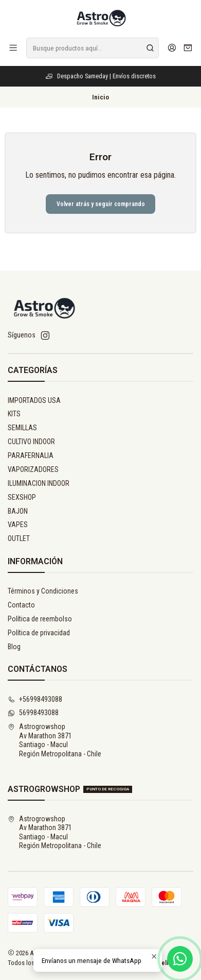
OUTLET (19, 538)
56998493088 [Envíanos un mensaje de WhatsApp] (33, 713)
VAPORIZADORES (33, 469)
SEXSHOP (22, 497)
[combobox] (93, 48)
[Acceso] (172, 48)
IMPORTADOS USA (34, 400)
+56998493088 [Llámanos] (35, 699)
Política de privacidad (39, 633)
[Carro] (188, 48)
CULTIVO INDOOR (31, 442)
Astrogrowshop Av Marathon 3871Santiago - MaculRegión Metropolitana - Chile (54, 740)
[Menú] (13, 48)
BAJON (18, 511)
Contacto (21, 605)
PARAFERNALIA (31, 455)
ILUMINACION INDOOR (39, 483)
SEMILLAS (22, 428)
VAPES (18, 525)
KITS (14, 414)
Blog (14, 647)
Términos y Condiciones (43, 591)
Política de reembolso (40, 619)
